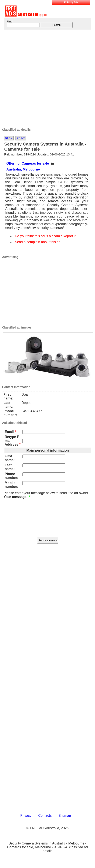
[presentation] (48, 529)
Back (9, 138)
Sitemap (65, 819)
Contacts (45, 819)
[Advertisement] (43, 77)
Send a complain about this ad (38, 242)
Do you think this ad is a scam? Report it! (46, 236)
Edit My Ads (71, 3)
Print (21, 138)
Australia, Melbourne (23, 169)
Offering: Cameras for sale (28, 163)
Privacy (26, 819)
